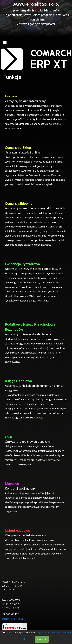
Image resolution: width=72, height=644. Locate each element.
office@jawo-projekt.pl (13, 619)
